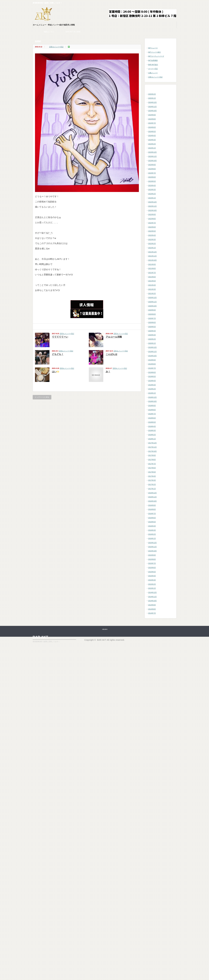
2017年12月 (153, 443)
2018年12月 (153, 397)
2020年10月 (153, 306)
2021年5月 (152, 281)
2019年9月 (152, 360)
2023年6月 (152, 177)
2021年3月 (152, 289)
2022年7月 (152, 223)
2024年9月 (152, 115)
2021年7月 (152, 273)
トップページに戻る (42, 397)
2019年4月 (152, 381)
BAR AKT (40, 637)
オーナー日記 (153, 69)
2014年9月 (152, 605)
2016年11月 (153, 497)
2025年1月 (152, 98)
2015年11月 (153, 547)
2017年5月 (152, 472)
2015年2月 (152, 584)
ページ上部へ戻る (206, 617)
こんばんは (112, 354)
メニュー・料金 (45, 25)
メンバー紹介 (58, 25)
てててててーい (60, 337)
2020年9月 (152, 310)
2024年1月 (152, 148)
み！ (108, 372)
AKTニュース (153, 48)
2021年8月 (152, 268)
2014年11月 (153, 597)
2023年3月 (152, 190)
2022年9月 (152, 214)
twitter (175, 3)
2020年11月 (153, 302)
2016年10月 (153, 501)
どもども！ (58, 354)
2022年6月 (152, 227)
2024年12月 (153, 102)
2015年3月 (152, 580)
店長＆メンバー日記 (56, 47)
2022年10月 (153, 210)
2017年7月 (152, 464)
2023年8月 (152, 169)
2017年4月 (152, 476)
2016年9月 (152, 505)
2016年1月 (152, 538)
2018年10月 (153, 401)
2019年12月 (153, 347)
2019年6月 (152, 372)
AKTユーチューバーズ (156, 56)
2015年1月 (152, 588)
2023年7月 (152, 173)
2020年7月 (152, 318)
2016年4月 (152, 526)
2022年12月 (153, 202)
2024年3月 (152, 140)
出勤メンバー (153, 73)
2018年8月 (152, 410)
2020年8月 (152, 314)
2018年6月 (152, 418)
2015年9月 (152, 555)
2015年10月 (153, 551)
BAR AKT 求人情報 (79, 32)
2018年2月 (152, 435)
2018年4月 (152, 426)
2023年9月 (152, 165)
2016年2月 (152, 534)
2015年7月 (152, 563)
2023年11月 (153, 156)
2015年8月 (152, 559)
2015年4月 (152, 576)
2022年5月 (152, 231)
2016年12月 (153, 493)
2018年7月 (152, 414)
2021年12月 (153, 252)
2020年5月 (152, 327)
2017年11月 (153, 447)
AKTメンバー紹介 (155, 52)
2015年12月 (153, 543)
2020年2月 (152, 339)
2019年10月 (153, 356)
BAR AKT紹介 (153, 65)
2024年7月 (152, 123)
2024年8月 (152, 119)
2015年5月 (152, 572)
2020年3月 (152, 335)
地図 (65, 25)
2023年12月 (153, 152)
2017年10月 (153, 451)
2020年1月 (152, 343)
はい (55, 372)
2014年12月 (153, 592)
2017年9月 (152, 455)
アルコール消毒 (114, 337)
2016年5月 (152, 522)
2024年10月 (153, 111)
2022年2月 (152, 244)
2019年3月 (152, 385)
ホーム (36, 25)
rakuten (105, 629)
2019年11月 (153, 352)
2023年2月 (152, 194)
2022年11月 (153, 206)
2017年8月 (152, 460)
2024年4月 (152, 136)
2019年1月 (152, 393)
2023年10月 (153, 161)
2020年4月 (152, 331)
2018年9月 (152, 406)
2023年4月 (152, 185)
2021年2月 (152, 293)
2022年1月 (152, 248)
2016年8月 (152, 509)
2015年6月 (152, 568)
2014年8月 (152, 609)
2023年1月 (152, 198)
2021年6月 (152, 277)
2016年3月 (152, 530)
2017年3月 (152, 480)
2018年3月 (152, 430)
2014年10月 (153, 601)
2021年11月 (153, 256)
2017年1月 (152, 489)
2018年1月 (152, 439)
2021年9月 (152, 264)
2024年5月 (152, 131)
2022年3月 (152, 239)
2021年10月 (153, 260)
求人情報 (71, 25)
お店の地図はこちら (52, 32)
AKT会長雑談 (153, 60)
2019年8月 (152, 364)
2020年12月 (153, 298)
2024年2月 (152, 144)
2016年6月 (152, 518)
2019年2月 (152, 389)
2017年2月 (152, 484)
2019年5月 (152, 376)
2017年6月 (152, 468)
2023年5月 (152, 181)
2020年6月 (152, 322)
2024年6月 (152, 127)
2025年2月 (152, 94)
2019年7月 (152, 368)
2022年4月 (152, 235)
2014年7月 (152, 613)
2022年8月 (152, 219)
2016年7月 (152, 514)
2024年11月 (153, 107)
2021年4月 (152, 285)
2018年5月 (152, 422)
